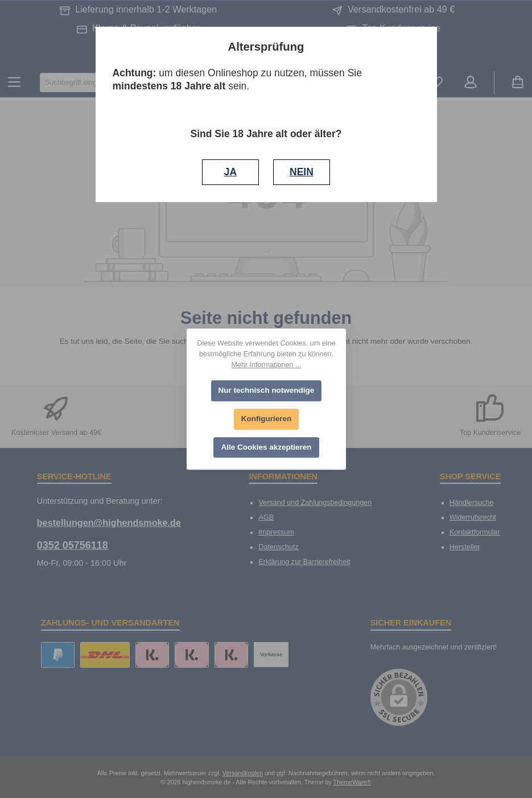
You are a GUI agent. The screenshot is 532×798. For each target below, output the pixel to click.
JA (230, 172)
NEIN (302, 172)
